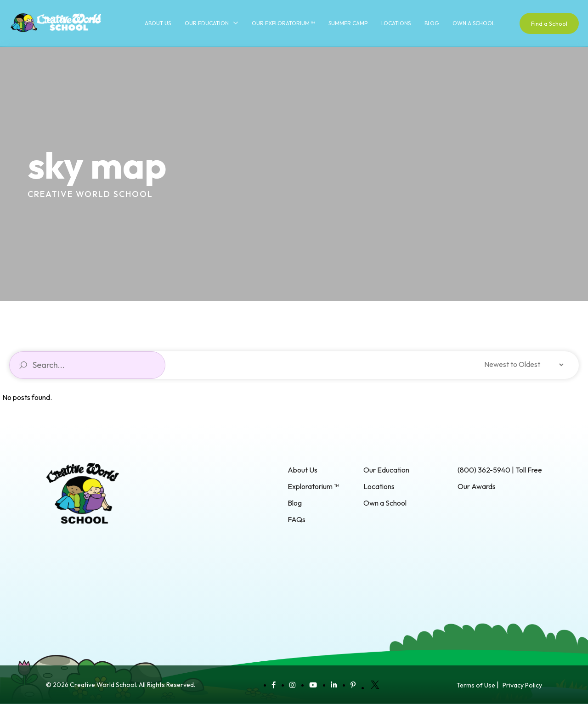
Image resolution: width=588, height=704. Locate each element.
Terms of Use (476, 685)
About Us (158, 23)
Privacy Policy (522, 685)
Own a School (474, 23)
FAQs (297, 519)
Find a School (549, 23)
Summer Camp (348, 23)
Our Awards (477, 486)
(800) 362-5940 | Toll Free (500, 470)
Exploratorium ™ (313, 486)
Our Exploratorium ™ (283, 23)
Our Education (207, 23)
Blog (432, 23)
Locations (396, 23)
